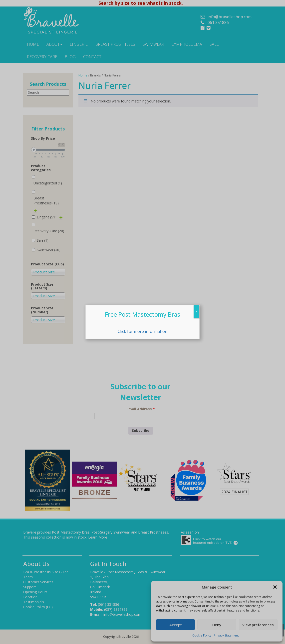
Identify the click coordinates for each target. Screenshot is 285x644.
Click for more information (142, 331)
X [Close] (196, 312)
